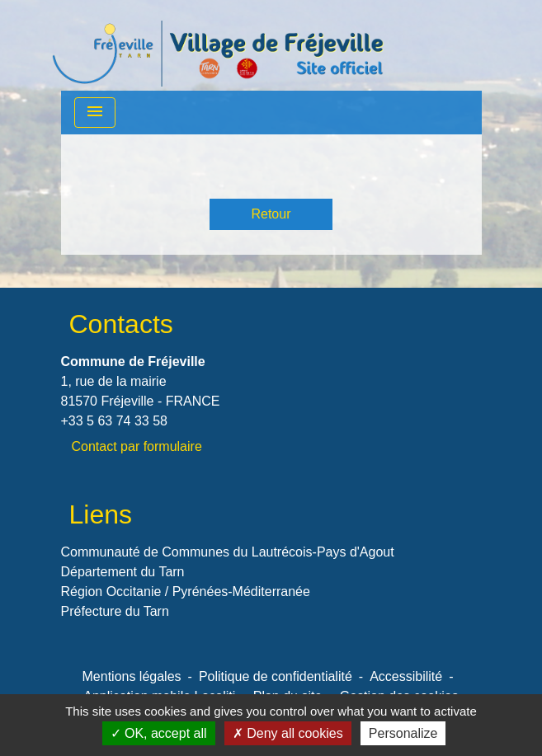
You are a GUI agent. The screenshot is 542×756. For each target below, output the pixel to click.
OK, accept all (159, 733)
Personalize (403, 733)
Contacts (121, 324)
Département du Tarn (123, 572)
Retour (271, 214)
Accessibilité (406, 676)
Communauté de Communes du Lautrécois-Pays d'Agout (228, 552)
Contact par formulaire (137, 446)
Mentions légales (132, 676)
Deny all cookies (288, 733)
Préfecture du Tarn (115, 611)
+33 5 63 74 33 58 (114, 421)
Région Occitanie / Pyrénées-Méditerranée (186, 592)
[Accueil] (218, 45)
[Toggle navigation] (95, 113)
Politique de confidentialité (276, 676)
